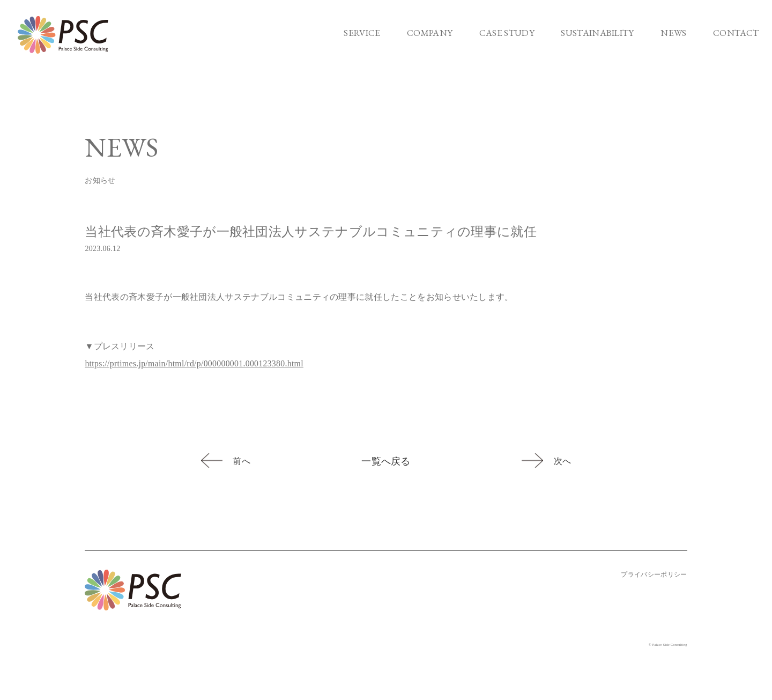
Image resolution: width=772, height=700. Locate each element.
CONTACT (736, 33)
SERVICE (362, 33)
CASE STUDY (507, 33)
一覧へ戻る (386, 461)
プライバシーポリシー (654, 574)
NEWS (673, 33)
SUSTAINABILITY (597, 33)
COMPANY (430, 33)
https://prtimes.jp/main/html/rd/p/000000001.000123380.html (195, 363)
